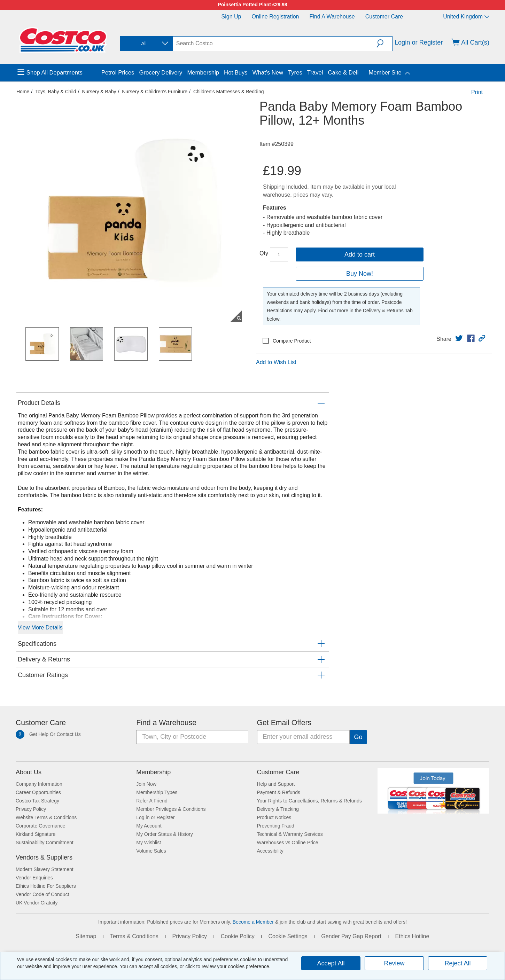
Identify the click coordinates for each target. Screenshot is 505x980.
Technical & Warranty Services (290, 834)
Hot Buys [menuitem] (236, 73)
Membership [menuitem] (203, 73)
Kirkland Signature (36, 834)
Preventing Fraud (276, 826)
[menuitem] (59, 73)
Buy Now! (360, 274)
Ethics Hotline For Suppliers (46, 886)
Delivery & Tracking (278, 809)
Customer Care (384, 17)
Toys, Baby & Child (56, 92)
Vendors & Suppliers (44, 857)
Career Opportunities (38, 792)
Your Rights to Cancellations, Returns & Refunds (309, 801)
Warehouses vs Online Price (288, 842)
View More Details (40, 628)
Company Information (39, 784)
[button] (384, 44)
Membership (153, 772)
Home (23, 92)
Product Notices (274, 817)
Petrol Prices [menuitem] (118, 73)
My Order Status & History (165, 834)
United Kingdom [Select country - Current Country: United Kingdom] (466, 17)
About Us (29, 772)
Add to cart (360, 254)
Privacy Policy (31, 809)
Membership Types (157, 792)
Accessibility (270, 851)
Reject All (457, 963)
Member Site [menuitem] (385, 73)
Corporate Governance (40, 826)
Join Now (146, 784)
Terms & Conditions (134, 936)
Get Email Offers (284, 723)
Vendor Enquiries (34, 878)
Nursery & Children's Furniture (155, 92)
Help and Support (276, 784)
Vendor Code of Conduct (42, 894)
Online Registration (275, 17)
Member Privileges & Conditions (171, 809)
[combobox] (146, 44)
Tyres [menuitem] (295, 73)
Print (477, 92)
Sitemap (86, 936)
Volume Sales (151, 851)
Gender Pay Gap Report (351, 936)
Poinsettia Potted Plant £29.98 (252, 5)
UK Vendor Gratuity (37, 903)
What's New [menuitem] (268, 73)
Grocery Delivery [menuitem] (161, 73)
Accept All (331, 963)
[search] (275, 44)
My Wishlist (149, 842)
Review (394, 963)
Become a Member (253, 922)
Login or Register (419, 42)
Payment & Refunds (279, 792)
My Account (149, 826)
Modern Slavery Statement (45, 869)
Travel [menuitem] (315, 73)
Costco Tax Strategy (37, 801)
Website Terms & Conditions (46, 817)
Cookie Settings (288, 936)
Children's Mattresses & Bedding (229, 92)
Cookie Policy (238, 936)
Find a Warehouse (332, 17)
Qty (264, 253)
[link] (459, 338)
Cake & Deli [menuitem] (343, 73)
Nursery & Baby (99, 92)
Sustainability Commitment (45, 842)
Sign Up (231, 17)
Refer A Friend (152, 801)
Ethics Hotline (412, 936)
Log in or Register (156, 817)
